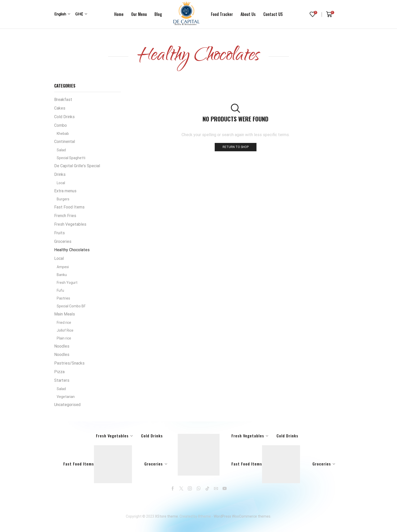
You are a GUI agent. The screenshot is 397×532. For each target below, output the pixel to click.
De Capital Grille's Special (77, 166)
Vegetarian (66, 397)
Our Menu (139, 14)
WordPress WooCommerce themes (242, 516)
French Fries (65, 216)
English (60, 14)
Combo (61, 125)
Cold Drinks (64, 117)
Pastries (63, 298)
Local (61, 183)
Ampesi (63, 267)
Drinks (60, 174)
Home (119, 14)
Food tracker (222, 14)
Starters (62, 380)
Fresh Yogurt (67, 283)
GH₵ (79, 14)
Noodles (62, 346)
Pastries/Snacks (69, 363)
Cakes (60, 108)
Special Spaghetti (71, 158)
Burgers (63, 199)
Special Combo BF (71, 306)
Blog (158, 14)
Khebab (63, 134)
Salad (61, 150)
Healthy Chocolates (72, 250)
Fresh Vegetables (70, 224)
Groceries (63, 241)
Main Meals (65, 314)
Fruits (59, 233)
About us (248, 14)
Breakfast (63, 100)
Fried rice (64, 323)
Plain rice (64, 338)
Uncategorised (67, 405)
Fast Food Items (69, 207)
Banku (62, 275)
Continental (65, 142)
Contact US (273, 14)
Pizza (59, 372)
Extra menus (65, 191)
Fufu (60, 290)
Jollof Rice (65, 330)
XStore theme (166, 516)
